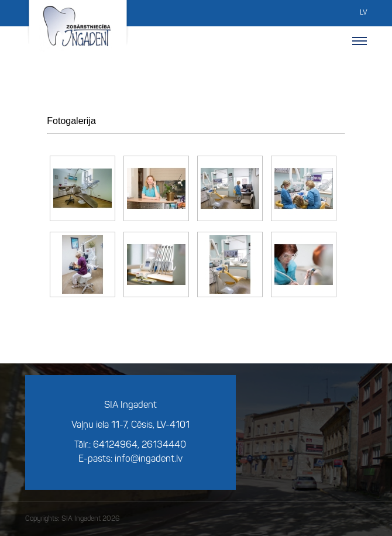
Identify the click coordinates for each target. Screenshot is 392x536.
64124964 (115, 445)
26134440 (164, 445)
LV (363, 13)
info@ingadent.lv (149, 459)
